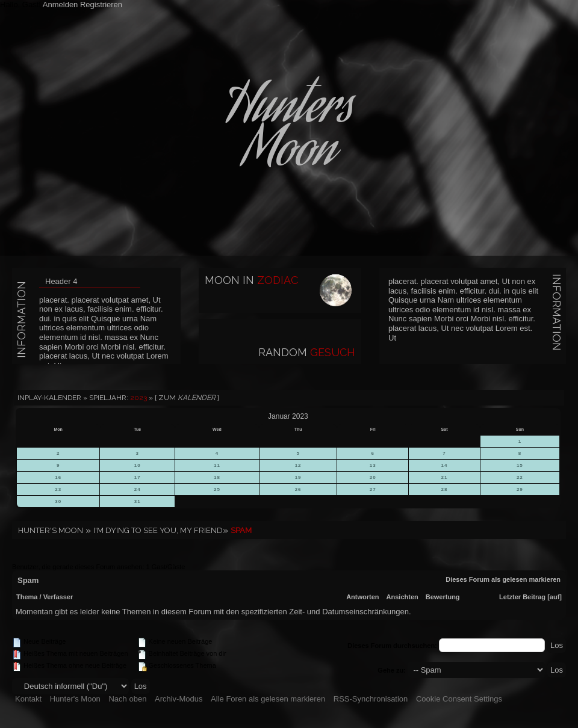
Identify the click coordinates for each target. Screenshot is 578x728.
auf (555, 597)
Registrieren (101, 5)
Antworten (362, 597)
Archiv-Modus (179, 699)
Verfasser (58, 597)
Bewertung (443, 597)
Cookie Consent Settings (459, 699)
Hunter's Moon (51, 530)
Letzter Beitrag (522, 597)
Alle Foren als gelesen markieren (268, 699)
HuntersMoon (289, 132)
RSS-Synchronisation (371, 699)
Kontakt (28, 699)
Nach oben (127, 699)
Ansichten (402, 597)
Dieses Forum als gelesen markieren (503, 579)
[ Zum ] (187, 398)
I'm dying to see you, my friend (158, 530)
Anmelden (61, 5)
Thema (27, 597)
